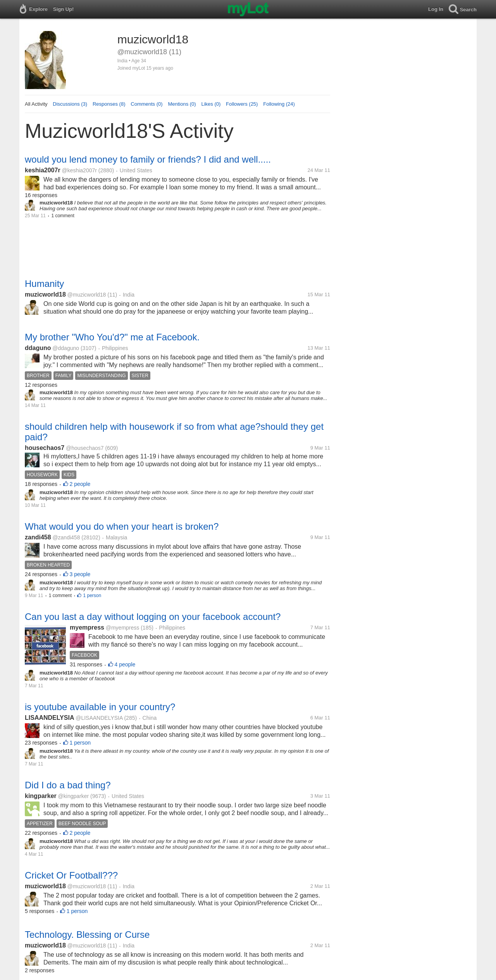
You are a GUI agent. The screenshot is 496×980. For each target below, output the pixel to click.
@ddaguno (66, 348)
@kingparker (74, 796)
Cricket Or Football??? (71, 875)
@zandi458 (66, 537)
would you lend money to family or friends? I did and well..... (148, 159)
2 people (80, 484)
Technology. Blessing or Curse (87, 935)
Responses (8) (109, 104)
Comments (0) (146, 104)
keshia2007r (43, 170)
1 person (92, 596)
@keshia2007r (79, 170)
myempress (87, 627)
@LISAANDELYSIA (99, 718)
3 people (80, 574)
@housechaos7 (85, 448)
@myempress (123, 628)
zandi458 (38, 537)
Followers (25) (242, 104)
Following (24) (279, 104)
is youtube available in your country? (100, 707)
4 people (125, 664)
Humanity (44, 284)
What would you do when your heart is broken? (122, 526)
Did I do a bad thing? (68, 785)
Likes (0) (211, 104)
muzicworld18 (45, 294)
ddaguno (38, 348)
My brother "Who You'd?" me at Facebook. (112, 337)
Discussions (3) (70, 104)
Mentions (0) (182, 104)
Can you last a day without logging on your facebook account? (153, 617)
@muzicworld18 (87, 295)
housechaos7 (45, 448)
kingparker (41, 796)
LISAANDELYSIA (49, 718)
